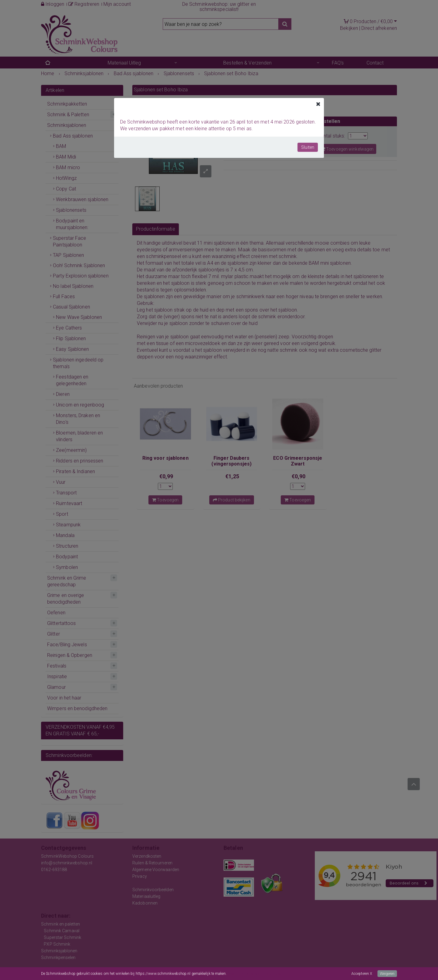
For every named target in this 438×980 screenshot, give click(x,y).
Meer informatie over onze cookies (255, 974)
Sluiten (308, 147)
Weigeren (387, 974)
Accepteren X (362, 974)
